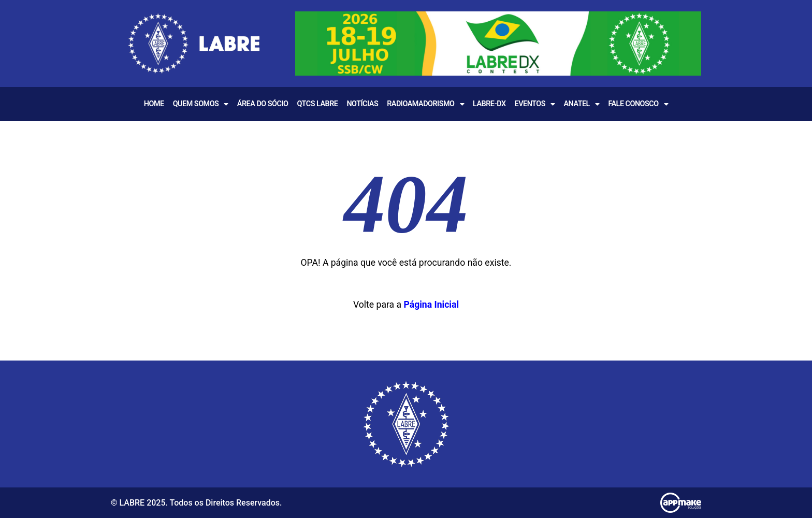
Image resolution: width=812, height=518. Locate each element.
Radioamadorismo (425, 104)
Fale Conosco (638, 104)
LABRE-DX (489, 104)
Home (154, 104)
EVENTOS (535, 104)
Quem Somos (201, 104)
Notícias (362, 104)
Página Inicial (431, 305)
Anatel (581, 104)
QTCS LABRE (317, 104)
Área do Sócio (263, 104)
